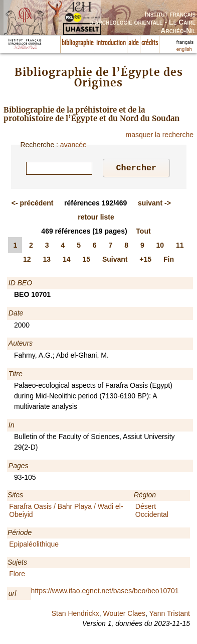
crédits (150, 43)
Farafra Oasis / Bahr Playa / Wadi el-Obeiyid (66, 512)
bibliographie (78, 43)
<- (33, 204)
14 (67, 261)
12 (27, 261)
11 (180, 247)
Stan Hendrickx (75, 615)
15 (86, 261)
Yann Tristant (170, 615)
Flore (17, 575)
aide (134, 43)
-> (154, 204)
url (13, 595)
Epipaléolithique (34, 546)
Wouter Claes (124, 615)
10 (160, 247)
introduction (111, 43)
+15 (145, 261)
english (184, 49)
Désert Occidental (152, 512)
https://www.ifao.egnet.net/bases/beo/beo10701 (105, 592)
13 (47, 261)
